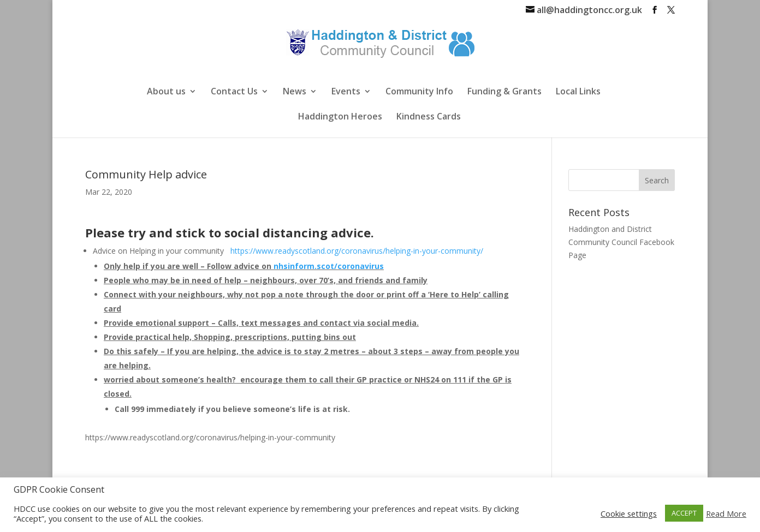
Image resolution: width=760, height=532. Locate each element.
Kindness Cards (429, 117)
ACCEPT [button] (684, 513)
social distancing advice (296, 232)
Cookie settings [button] (629, 513)
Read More (726, 513)
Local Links (578, 92)
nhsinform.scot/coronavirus (329, 266)
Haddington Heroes (340, 117)
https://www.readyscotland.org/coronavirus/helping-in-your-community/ (356, 251)
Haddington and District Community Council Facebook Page (621, 242)
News (295, 92)
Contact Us (234, 92)
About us (166, 92)
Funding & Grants (504, 92)
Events (346, 92)
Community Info (419, 92)
